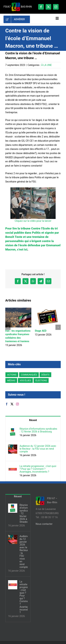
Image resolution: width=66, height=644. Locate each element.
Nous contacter (44, 524)
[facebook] (41, 7)
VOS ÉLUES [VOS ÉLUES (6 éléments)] (25, 380)
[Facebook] (7, 404)
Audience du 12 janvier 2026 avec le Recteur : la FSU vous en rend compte (38, 449)
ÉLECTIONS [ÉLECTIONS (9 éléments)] (41, 380)
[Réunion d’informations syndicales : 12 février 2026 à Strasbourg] (13, 429)
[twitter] (48, 7)
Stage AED (41, 331)
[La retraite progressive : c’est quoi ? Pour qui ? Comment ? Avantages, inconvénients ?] (13, 467)
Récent (33, 420)
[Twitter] (12, 404)
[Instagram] (17, 404)
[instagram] (56, 7)
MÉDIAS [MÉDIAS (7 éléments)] (11, 380)
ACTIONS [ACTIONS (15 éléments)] (12, 375)
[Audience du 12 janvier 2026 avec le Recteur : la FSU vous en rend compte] (13, 446)
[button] (8, 327)
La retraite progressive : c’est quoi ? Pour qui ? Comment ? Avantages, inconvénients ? (38, 469)
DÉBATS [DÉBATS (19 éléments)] (45, 375)
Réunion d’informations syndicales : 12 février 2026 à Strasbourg (38, 430)
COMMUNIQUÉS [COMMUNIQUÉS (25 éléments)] (29, 375)
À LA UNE (46, 65)
